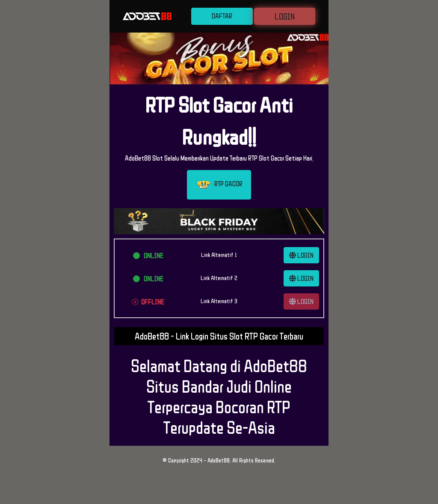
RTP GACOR (219, 185)
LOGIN (285, 16)
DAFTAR (222, 16)
